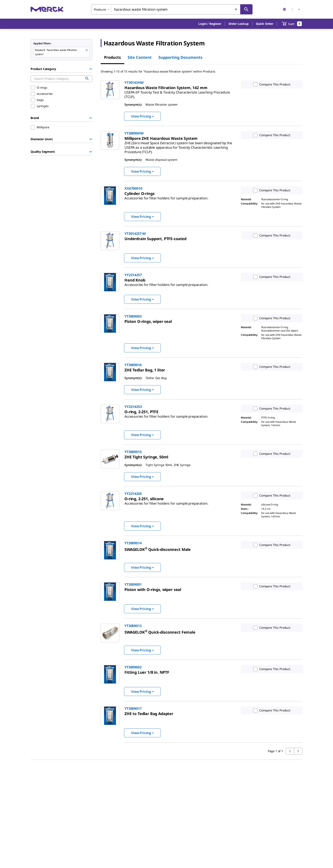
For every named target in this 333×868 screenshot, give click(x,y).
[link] (177, 93)
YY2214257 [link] (133, 275)
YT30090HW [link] (134, 133)
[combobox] (172, 9)
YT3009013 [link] (133, 626)
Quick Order (265, 24)
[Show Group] (91, 139)
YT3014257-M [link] (135, 234)
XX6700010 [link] (133, 188)
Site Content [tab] (140, 57)
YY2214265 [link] (133, 494)
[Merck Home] (47, 9)
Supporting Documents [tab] (180, 57)
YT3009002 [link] (133, 667)
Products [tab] (112, 57)
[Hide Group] (91, 69)
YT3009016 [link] (133, 365)
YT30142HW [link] (134, 83)
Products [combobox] (100, 9)
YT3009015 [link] (133, 452)
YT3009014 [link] (133, 543)
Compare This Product (271, 84)
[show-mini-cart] (292, 24)
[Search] (246, 9)
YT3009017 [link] (133, 708)
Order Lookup (239, 24)
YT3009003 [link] (133, 316)
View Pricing (142, 116)
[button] (210, 24)
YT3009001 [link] (133, 584)
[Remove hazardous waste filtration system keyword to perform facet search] (87, 50)
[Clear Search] (236, 10)
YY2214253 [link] (133, 407)
